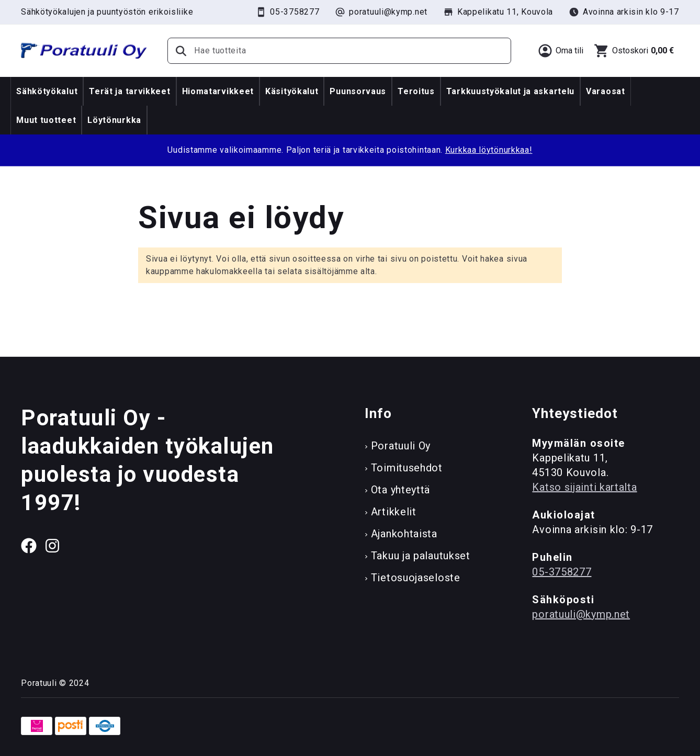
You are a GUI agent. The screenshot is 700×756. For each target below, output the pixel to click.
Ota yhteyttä (400, 490)
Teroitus (416, 91)
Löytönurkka (114, 120)
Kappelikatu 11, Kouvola (498, 12)
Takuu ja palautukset (421, 556)
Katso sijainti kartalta (584, 487)
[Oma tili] (560, 51)
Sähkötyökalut (47, 91)
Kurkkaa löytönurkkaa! (489, 150)
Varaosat (606, 91)
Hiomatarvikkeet (218, 91)
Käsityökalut (292, 91)
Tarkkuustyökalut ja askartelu (510, 91)
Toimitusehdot (407, 468)
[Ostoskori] (634, 51)
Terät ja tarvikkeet (129, 91)
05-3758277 (287, 12)
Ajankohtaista (404, 534)
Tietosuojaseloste (416, 578)
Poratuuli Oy (401, 446)
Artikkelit (394, 512)
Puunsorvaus (358, 91)
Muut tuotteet (46, 120)
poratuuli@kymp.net (381, 12)
